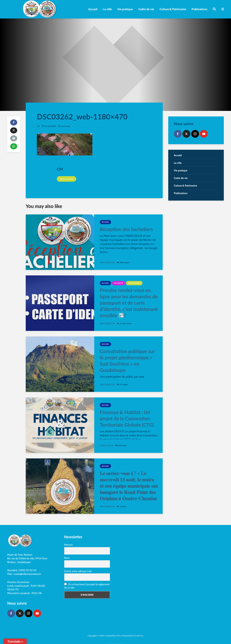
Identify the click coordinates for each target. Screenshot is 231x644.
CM (38, 126)
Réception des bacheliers (126, 229)
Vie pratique (125, 9)
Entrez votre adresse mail (78, 571)
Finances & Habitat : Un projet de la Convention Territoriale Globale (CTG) (127, 418)
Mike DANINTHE (108, 262)
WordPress (138, 636)
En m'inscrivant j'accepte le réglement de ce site (87, 586)
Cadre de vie (146, 9)
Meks (118, 636)
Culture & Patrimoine (173, 9)
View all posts (67, 179)
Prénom (69, 545)
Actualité (119, 283)
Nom (67, 558)
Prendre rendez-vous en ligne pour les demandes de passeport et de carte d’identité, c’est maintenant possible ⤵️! (129, 303)
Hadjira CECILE (107, 445)
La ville (107, 9)
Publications (199, 9)
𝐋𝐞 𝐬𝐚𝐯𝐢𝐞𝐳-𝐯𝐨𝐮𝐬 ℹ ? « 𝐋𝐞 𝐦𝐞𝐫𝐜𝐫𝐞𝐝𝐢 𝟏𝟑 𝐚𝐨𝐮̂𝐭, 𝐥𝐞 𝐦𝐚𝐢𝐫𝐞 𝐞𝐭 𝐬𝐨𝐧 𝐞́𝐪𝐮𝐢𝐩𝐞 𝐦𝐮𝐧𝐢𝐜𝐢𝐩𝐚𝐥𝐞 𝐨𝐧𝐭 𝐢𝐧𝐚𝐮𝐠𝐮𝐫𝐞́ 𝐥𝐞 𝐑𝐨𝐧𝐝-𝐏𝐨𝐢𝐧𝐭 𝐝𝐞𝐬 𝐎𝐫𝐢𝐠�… (129, 489)
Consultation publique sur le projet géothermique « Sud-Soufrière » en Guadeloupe (127, 361)
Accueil (93, 9)
